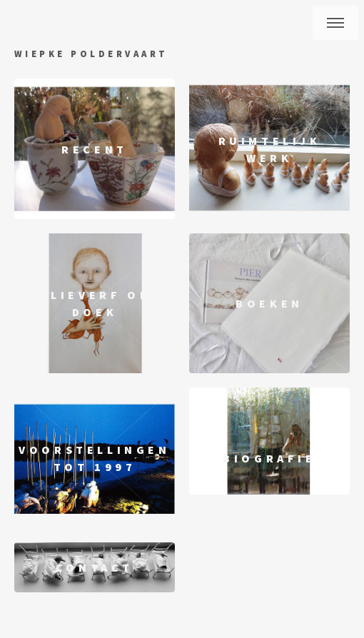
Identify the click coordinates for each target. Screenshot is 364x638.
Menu (335, 23)
